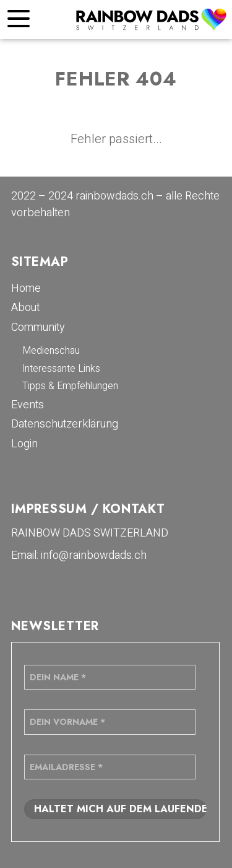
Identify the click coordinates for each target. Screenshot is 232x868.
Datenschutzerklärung (65, 424)
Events (28, 405)
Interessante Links (61, 369)
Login (24, 444)
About (25, 308)
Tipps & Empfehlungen (70, 386)
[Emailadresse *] (110, 767)
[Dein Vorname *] (110, 722)
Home (26, 288)
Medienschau (51, 351)
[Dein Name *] (110, 677)
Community (38, 327)
